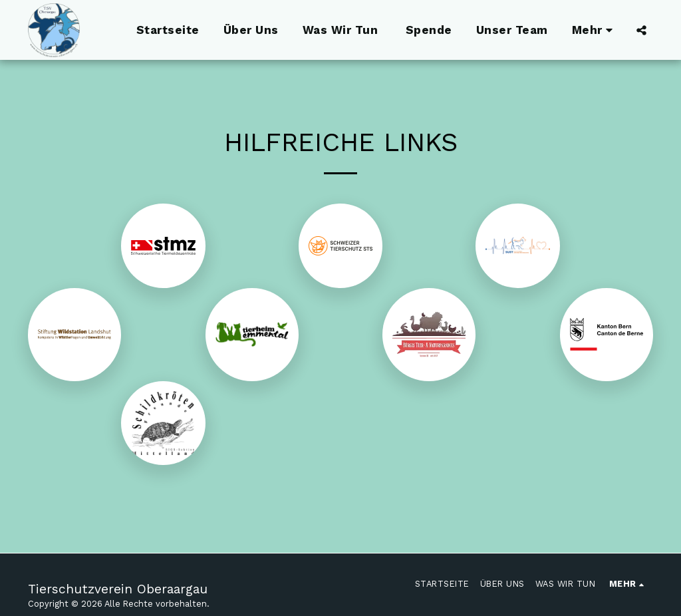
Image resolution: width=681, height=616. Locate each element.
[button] (641, 30)
